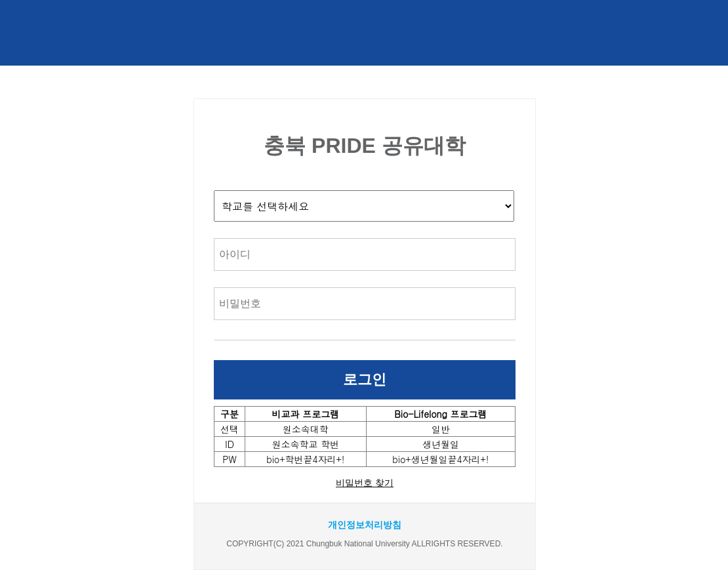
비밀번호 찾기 (365, 483)
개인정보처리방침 (365, 525)
